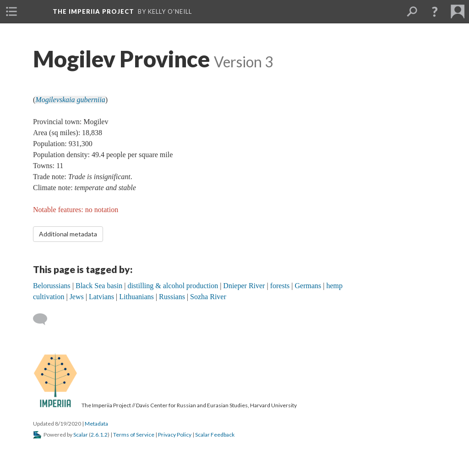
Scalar (81, 435)
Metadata (96, 424)
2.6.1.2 (99, 435)
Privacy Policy (175, 435)
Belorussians (52, 286)
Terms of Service (134, 435)
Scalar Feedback (215, 435)
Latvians (101, 297)
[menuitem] (11, 11)
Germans (308, 286)
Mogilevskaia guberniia (70, 100)
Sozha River (208, 297)
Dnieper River (244, 286)
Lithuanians (136, 297)
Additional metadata (68, 234)
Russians (172, 297)
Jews (77, 297)
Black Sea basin (99, 286)
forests (280, 286)
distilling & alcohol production (173, 286)
